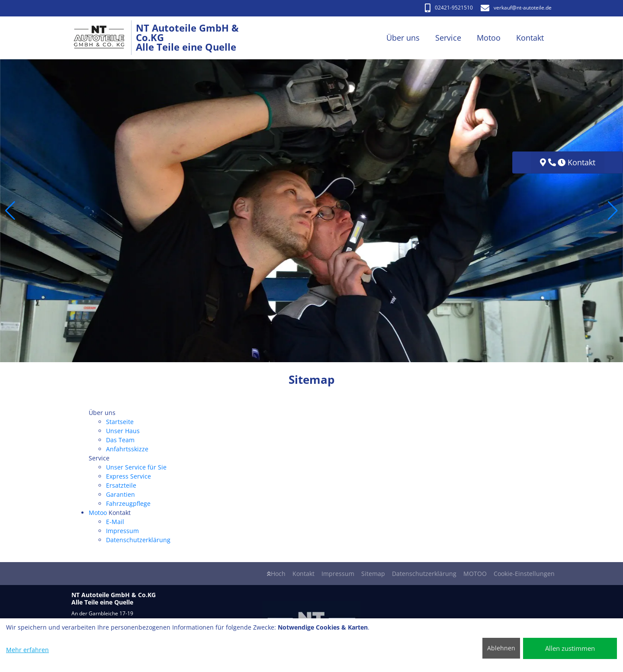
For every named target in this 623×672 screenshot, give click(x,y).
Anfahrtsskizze (127, 449)
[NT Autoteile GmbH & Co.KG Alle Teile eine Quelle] (104, 38)
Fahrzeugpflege (128, 503)
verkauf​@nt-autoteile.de (516, 8)
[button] (10, 211)
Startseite (120, 422)
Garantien (120, 494)
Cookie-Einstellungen (524, 574)
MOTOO (475, 574)
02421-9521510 (449, 8)
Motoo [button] (489, 38)
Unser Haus (123, 431)
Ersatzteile (121, 485)
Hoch (276, 574)
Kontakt (303, 574)
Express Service (128, 476)
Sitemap (373, 574)
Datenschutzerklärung (138, 540)
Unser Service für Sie (136, 467)
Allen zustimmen (570, 648)
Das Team (120, 440)
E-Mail (115, 522)
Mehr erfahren (27, 650)
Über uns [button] (403, 38)
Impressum (122, 531)
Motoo (98, 513)
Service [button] (448, 38)
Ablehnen (501, 648)
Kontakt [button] (530, 38)
